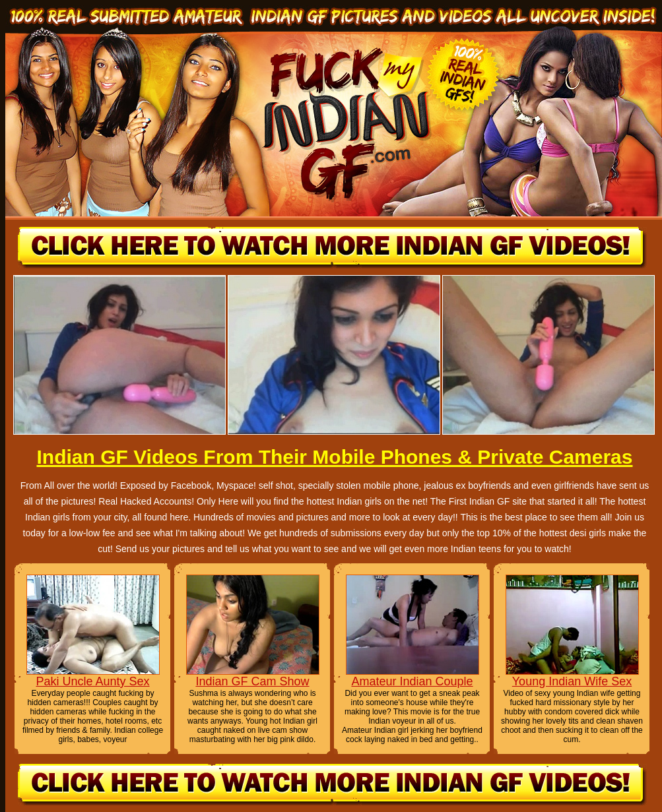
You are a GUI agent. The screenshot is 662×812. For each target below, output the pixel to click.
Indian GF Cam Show (252, 681)
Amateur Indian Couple (412, 681)
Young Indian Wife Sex (572, 681)
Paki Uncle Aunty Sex (92, 681)
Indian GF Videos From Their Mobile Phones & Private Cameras (334, 457)
